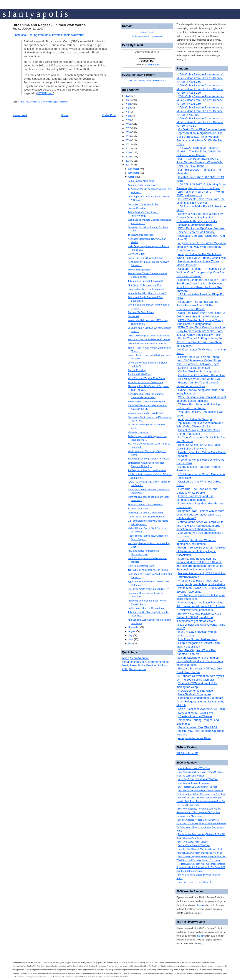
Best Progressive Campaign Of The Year (197, 787)
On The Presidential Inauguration (199, 371)
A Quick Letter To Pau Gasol (196, 691)
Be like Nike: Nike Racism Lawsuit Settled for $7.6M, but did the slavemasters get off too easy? (199, 617)
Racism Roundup (137, 208)
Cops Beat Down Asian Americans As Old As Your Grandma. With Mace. (201, 315)
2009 (128, 157)
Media (165, 662)
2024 (128, 100)
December (134, 169)
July (130, 635)
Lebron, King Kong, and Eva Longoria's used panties (195, 498)
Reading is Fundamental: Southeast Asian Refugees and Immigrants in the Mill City (200, 702)
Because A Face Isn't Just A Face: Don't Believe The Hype (199, 447)
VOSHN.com (45, 93)
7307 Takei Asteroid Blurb (141, 566)
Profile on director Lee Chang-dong (146, 608)
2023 (128, 104)
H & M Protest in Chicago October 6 (146, 517)
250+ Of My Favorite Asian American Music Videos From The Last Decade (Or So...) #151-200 (200, 89)
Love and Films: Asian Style (195, 713)
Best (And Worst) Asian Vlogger (193, 842)
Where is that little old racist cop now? (147, 293)
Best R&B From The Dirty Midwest (194, 882)
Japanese (64, 102)
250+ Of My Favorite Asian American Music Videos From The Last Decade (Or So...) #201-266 (200, 78)
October (132, 177)
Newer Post (20, 115)
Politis (142, 665)
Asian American (33, 102)
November (134, 173)
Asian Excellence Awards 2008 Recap (202, 709)
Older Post (109, 115)
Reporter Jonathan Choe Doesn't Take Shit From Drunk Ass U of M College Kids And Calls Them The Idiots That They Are (201, 285)
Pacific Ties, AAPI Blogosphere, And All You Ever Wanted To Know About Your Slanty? (200, 342)
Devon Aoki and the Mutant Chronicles (147, 344)
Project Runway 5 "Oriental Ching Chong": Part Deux (198, 432)
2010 (128, 152)
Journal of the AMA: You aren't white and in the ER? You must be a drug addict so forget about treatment (200, 526)
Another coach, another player (143, 185)
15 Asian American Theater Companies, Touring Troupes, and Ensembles (198, 720)
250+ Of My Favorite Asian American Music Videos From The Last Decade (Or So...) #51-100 (200, 111)
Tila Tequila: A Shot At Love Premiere (147, 470)
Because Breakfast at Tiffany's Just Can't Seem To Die (199, 670)
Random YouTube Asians (141, 312)
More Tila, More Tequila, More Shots (146, 378)
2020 (128, 116)
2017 (128, 128)
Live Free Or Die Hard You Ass (197, 639)
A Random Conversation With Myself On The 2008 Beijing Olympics (200, 678)
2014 (128, 140)
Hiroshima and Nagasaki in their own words (49, 25)
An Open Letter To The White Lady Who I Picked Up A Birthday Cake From (201, 256)
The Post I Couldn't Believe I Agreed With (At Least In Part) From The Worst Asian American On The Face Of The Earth (201, 801)
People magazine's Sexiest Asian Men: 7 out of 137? (198, 645)
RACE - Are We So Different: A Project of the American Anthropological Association (201, 551)
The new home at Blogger (141, 235)
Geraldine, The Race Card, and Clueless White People (197, 491)
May (131, 643)
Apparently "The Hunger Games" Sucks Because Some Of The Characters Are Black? (198, 305)
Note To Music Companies (195, 694)
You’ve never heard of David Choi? (146, 413)
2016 (128, 132)
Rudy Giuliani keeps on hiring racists (146, 289)
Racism (141, 669)
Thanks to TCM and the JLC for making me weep (197, 685)
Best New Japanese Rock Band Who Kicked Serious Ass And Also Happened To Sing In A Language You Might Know (199, 812)
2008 (128, 161)
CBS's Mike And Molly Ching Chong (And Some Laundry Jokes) (200, 322)
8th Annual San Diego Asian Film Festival (149, 459)
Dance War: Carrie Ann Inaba (143, 204)
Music (126, 665)
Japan (56, 102)
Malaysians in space (138, 432)
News (134, 665)
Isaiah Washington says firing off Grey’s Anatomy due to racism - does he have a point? (200, 661)
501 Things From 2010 (187, 753)
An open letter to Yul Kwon (195, 738)
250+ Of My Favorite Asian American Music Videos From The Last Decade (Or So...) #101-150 (200, 100)
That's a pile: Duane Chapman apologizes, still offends (196, 542)
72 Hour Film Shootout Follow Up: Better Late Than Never (199, 406)
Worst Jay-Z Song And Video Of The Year (198, 779)
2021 (128, 112)
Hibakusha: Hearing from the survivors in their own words (48, 35)
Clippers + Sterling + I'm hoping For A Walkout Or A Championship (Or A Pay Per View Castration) (201, 272)
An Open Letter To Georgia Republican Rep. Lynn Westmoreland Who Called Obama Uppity (200, 423)
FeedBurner (153, 65)
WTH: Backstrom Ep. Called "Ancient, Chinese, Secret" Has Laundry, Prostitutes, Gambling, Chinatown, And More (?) (201, 234)
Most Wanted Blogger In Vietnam (194, 783)
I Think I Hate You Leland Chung (198, 357)
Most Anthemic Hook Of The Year (194, 768)
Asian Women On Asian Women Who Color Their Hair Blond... (200, 164)
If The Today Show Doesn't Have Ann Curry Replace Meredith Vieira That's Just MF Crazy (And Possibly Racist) (201, 331)
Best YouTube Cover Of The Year (194, 845)
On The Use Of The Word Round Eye (201, 375)
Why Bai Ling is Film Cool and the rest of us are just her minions (201, 399)
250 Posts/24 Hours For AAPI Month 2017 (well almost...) (200, 193)
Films (132, 662)
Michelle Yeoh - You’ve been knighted (147, 402)
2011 (128, 149)
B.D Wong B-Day (137, 254)
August (132, 631)
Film (125, 662)
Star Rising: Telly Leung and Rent (145, 285)
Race (132, 669)
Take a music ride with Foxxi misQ (145, 281)
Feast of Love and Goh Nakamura (145, 504)
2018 (128, 124)
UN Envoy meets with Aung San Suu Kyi (148, 589)
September (134, 627)
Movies (140, 662)
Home (65, 115)
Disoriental (133, 316)
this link (200, 905)
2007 (128, 165)
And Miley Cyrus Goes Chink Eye (199, 379)
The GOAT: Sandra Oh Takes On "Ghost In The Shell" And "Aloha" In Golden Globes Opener (199, 151)
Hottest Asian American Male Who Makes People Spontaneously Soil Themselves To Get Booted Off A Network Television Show (201, 868)
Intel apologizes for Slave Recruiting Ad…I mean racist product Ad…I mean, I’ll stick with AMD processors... (201, 606)
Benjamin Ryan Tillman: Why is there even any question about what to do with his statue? (200, 515)
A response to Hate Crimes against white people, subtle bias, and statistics (201, 582)
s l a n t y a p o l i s (35, 14)
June (131, 639)
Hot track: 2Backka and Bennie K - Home (149, 339)
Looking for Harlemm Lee (194, 368)
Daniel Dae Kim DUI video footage (145, 258)
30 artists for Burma (138, 509)
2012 (128, 144)
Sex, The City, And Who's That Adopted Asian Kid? (196, 652)
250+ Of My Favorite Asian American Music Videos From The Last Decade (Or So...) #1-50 (200, 122)
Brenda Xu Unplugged (139, 269)
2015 (128, 136)
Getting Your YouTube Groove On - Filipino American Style (199, 384)
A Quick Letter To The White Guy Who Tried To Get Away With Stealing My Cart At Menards (201, 247)
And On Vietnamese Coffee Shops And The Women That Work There (199, 362)
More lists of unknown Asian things (145, 382)
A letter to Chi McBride (139, 374)
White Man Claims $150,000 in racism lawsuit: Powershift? (201, 590)
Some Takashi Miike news (141, 181)
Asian (22, 102)
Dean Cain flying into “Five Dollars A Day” (149, 335)
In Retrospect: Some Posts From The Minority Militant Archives (201, 201)
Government (46, 102)
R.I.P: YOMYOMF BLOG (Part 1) (199, 159)
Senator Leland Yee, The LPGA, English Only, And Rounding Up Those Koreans (201, 731)
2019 (128, 120)
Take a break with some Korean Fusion (148, 570)
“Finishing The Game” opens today (146, 512)
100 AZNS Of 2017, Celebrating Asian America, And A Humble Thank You (201, 186)
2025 (128, 96)
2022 (128, 108)
